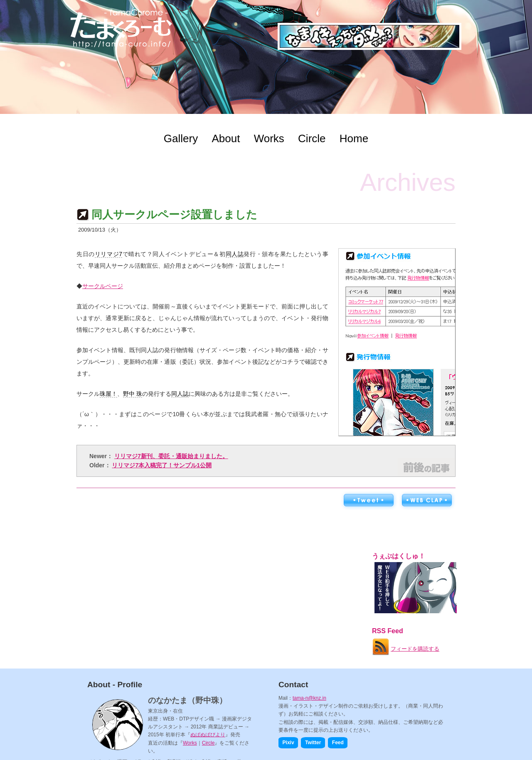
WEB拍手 (426, 501)
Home (354, 138)
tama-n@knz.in (309, 698)
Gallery (181, 138)
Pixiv (288, 743)
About (226, 138)
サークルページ (103, 286)
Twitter (313, 743)
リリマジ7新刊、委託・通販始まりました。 (171, 456)
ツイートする (368, 501)
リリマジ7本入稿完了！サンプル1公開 (162, 465)
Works (269, 138)
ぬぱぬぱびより (208, 735)
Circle (312, 138)
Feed (338, 743)
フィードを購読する (405, 645)
